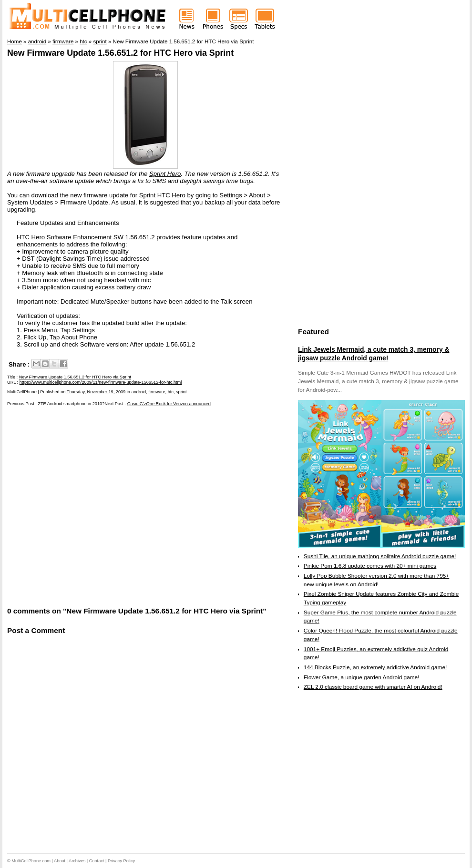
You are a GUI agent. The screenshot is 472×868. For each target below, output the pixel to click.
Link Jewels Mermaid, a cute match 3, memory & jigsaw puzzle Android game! (374, 354)
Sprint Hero (165, 174)
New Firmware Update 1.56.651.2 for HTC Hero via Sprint (120, 53)
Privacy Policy (121, 861)
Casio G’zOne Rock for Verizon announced (169, 404)
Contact (97, 861)
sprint (181, 392)
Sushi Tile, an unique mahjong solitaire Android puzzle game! (380, 556)
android (139, 392)
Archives (77, 861)
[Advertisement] (92, 505)
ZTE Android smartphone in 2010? (71, 404)
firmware (157, 392)
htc (171, 392)
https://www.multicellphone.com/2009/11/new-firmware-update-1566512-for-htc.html (101, 382)
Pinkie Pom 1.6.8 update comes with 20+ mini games (370, 566)
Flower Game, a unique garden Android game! (362, 677)
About (60, 861)
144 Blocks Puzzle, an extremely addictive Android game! (375, 667)
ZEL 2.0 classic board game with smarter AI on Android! (373, 687)
